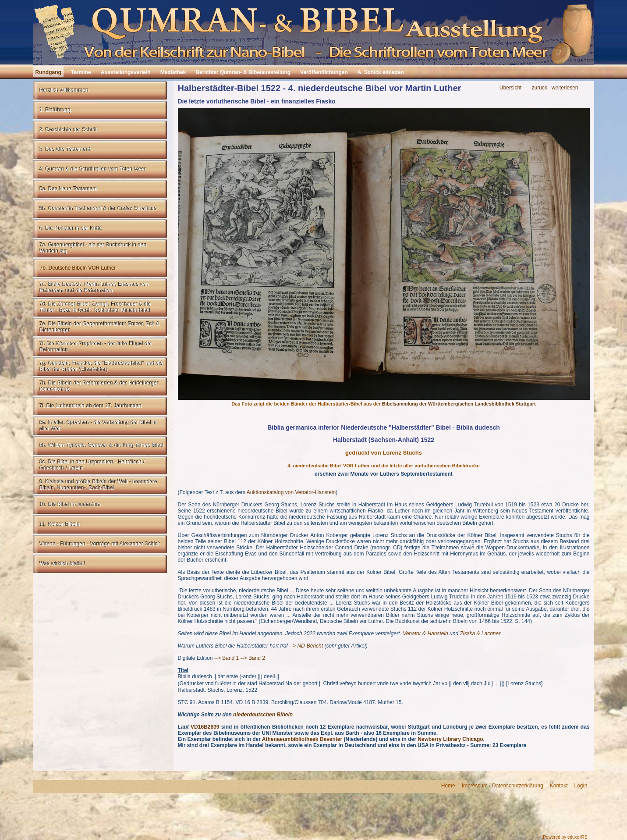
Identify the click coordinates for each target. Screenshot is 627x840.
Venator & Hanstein (425, 634)
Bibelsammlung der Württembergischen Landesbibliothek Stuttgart (459, 404)
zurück (539, 88)
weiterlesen (565, 88)
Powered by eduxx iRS (565, 837)
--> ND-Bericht (306, 646)
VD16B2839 (205, 727)
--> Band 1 (227, 658)
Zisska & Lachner (480, 634)
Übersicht (511, 88)
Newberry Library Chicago (450, 739)
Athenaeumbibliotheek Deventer (302, 739)
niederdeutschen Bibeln (263, 715)
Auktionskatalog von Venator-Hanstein (291, 492)
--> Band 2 (253, 658)
